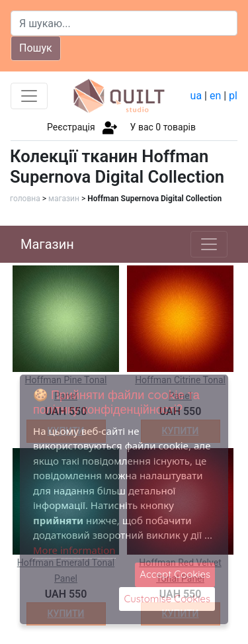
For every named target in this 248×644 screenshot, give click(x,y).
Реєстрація (71, 127)
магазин (64, 199)
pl (233, 96)
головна (25, 199)
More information (74, 550)
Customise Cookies (167, 599)
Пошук (36, 48)
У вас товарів (163, 127)
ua (196, 96)
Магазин (47, 244)
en (215, 96)
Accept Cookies (175, 574)
